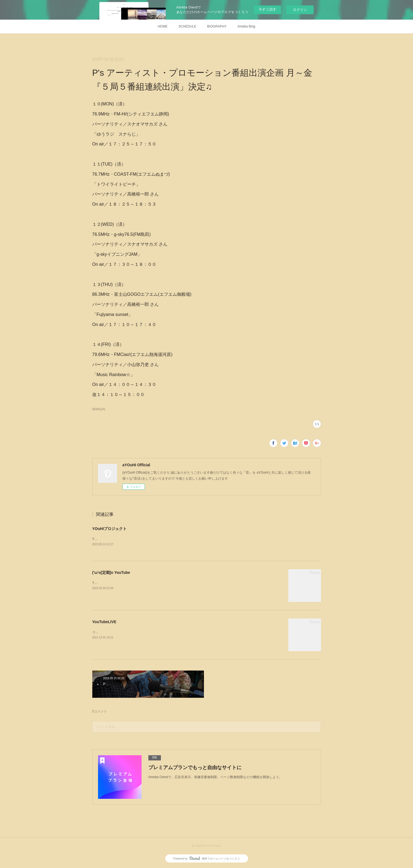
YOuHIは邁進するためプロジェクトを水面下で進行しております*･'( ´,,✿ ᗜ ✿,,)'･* (152, 539)
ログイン (300, 10)
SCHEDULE (187, 26)
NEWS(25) (99, 409)
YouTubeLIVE (104, 622)
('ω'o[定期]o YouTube (111, 572)
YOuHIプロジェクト (110, 529)
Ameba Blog (246, 26)
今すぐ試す (267, 9)
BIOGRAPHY (217, 26)
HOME (163, 26)
